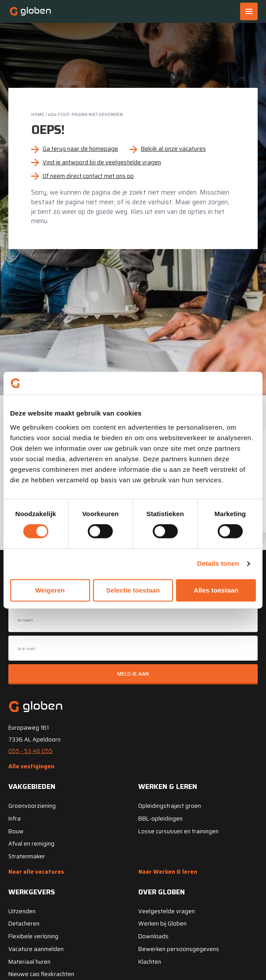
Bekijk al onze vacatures (173, 149)
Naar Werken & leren (168, 872)
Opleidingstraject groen (170, 806)
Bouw (16, 831)
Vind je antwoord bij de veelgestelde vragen (102, 162)
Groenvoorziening (32, 806)
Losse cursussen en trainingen (178, 831)
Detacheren (24, 924)
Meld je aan (133, 674)
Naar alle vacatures (36, 872)
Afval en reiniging (31, 844)
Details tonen (218, 564)
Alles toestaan (216, 590)
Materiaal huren (29, 962)
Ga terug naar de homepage (80, 149)
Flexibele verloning (33, 936)
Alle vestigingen (31, 766)
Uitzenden (22, 911)
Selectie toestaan (133, 590)
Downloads (153, 936)
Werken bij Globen (162, 924)
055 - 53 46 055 (31, 751)
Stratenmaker (27, 856)
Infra (14, 819)
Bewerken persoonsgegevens (179, 949)
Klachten (150, 962)
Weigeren (50, 590)
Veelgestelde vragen (167, 911)
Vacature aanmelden (36, 949)
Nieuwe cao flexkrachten (41, 974)
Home (38, 114)
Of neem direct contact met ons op (88, 176)
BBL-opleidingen (160, 819)
